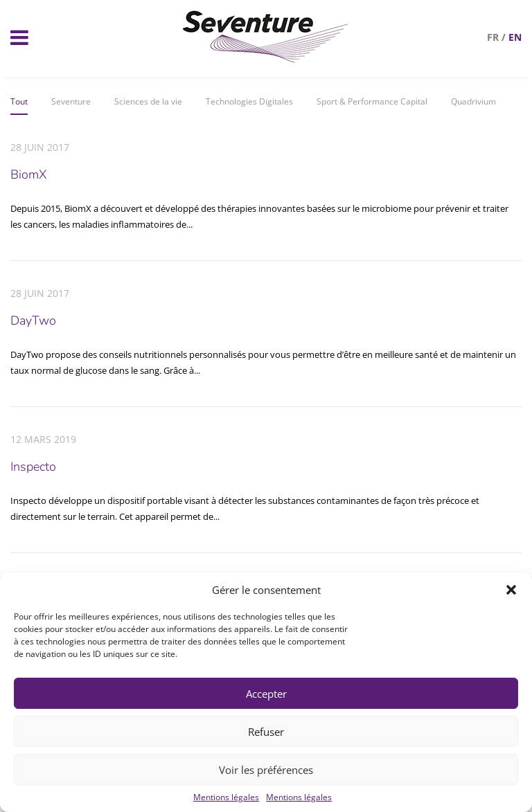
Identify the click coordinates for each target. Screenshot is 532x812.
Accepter (266, 694)
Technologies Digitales (249, 101)
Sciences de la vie (148, 101)
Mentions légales (226, 797)
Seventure (71, 101)
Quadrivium (473, 101)
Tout (19, 101)
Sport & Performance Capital (372, 101)
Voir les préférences (266, 770)
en (515, 37)
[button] (511, 590)
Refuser (266, 732)
